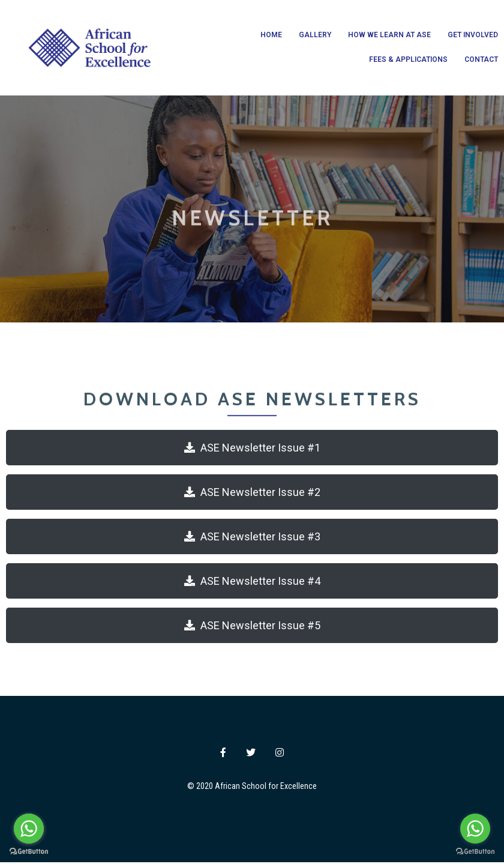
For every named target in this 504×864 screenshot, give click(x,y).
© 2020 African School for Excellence (252, 787)
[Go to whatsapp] (475, 829)
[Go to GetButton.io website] (475, 852)
